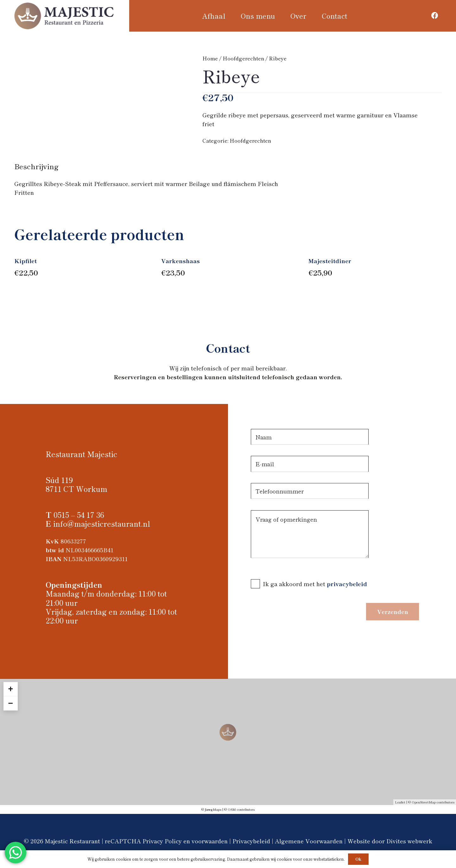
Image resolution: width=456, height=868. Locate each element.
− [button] (10, 703)
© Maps (211, 809)
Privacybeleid (251, 841)
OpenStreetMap (424, 802)
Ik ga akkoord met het (295, 584)
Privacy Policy (162, 841)
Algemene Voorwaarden (309, 841)
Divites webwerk (409, 841)
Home (210, 58)
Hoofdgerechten (243, 58)
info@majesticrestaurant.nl (102, 524)
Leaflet (400, 802)
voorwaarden (210, 841)
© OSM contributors (239, 809)
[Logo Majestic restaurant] (64, 16)
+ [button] (10, 689)
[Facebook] (435, 16)
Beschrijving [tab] (36, 166)
